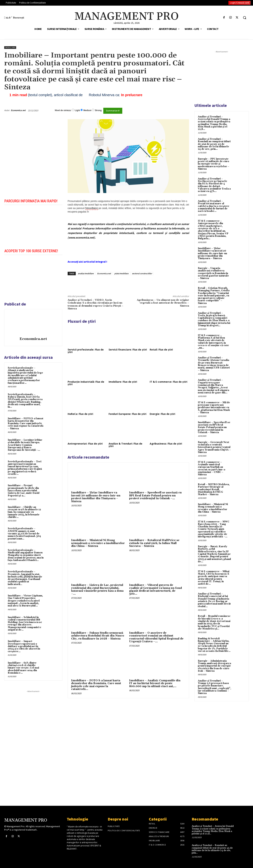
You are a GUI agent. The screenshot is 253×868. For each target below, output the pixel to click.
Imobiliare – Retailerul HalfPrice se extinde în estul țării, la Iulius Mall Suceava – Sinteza (154, 543)
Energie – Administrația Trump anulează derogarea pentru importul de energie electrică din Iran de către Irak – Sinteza (214, 666)
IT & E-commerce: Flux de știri (168, 382)
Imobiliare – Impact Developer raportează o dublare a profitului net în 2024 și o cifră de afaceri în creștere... (24, 646)
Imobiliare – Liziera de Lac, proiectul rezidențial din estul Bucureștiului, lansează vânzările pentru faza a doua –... (97, 589)
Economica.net (18, 110)
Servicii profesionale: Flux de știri (86, 351)
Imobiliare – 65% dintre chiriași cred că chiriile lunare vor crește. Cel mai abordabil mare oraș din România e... (23, 668)
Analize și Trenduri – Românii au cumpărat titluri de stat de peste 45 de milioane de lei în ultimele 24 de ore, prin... (214, 144)
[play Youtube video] (33, 227)
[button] (245, 18)
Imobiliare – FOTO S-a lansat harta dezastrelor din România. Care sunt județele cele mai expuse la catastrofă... (96, 685)
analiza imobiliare (86, 273)
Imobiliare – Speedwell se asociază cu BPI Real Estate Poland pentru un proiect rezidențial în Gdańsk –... (155, 496)
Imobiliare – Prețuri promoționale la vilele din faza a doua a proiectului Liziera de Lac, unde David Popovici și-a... (24, 491)
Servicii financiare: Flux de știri (128, 350)
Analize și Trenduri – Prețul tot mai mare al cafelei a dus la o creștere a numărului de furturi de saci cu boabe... (214, 206)
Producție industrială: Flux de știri (86, 383)
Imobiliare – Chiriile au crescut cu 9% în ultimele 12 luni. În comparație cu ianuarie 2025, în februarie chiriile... (24, 512)
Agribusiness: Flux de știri (166, 444)
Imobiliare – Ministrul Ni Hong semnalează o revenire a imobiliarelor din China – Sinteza (98, 543)
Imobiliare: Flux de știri (123, 382)
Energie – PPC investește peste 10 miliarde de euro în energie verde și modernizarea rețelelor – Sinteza (214, 164)
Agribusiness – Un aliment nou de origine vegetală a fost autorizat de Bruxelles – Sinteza (163, 303)
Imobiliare (10, 48)
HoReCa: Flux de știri (80, 414)
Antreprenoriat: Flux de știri (85, 444)
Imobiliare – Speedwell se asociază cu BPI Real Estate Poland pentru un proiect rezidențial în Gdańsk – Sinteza (214, 427)
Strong (98, 110)
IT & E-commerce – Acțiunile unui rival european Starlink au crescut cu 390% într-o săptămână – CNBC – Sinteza (212, 468)
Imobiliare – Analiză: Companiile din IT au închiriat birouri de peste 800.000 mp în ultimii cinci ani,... (155, 683)
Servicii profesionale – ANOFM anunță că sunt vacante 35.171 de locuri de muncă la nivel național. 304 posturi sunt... (24, 534)
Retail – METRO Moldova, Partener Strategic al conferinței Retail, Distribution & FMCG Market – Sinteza (214, 489)
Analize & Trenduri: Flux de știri (125, 445)
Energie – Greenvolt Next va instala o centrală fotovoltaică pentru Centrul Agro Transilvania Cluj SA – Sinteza (214, 447)
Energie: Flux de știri (162, 414)
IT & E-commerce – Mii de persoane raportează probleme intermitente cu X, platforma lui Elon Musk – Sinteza (214, 408)
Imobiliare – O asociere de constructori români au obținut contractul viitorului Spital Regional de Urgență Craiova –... (156, 637)
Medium (87, 110)
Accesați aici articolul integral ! (87, 262)
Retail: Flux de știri (161, 350)
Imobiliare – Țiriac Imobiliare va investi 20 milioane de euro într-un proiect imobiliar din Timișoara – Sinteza (96, 497)
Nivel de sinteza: (63, 110)
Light (77, 110)
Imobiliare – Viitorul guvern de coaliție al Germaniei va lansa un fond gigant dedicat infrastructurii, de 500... (155, 589)
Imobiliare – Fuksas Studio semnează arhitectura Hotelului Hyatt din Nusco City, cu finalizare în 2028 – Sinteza (98, 636)
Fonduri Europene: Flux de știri (127, 414)
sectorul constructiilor (142, 273)
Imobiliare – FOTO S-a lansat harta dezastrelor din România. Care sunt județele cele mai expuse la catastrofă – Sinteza (26, 424)
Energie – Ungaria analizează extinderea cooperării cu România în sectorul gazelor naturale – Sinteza (213, 273)
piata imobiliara (121, 273)
